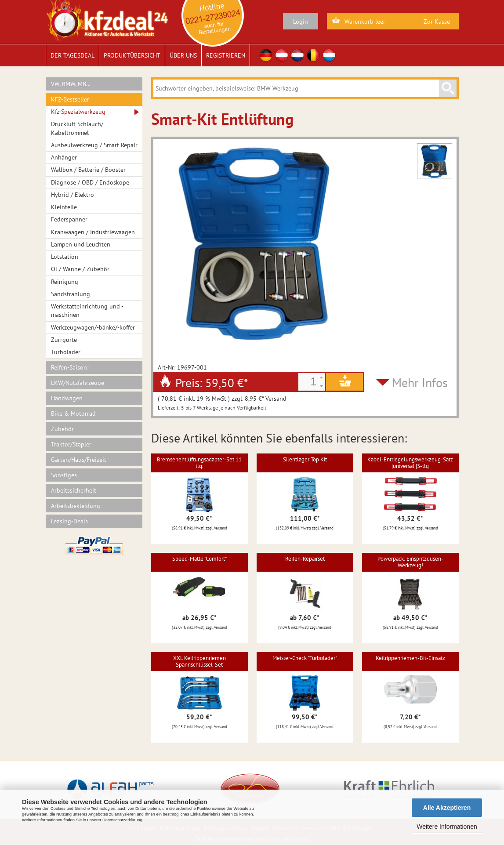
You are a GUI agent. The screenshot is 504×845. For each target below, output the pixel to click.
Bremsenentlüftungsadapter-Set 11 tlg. (199, 462)
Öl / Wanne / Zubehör (80, 269)
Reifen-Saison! (70, 367)
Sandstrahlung (71, 294)
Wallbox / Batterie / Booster (88, 170)
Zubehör (62, 429)
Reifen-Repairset (305, 559)
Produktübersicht (132, 55)
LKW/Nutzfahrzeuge (78, 383)
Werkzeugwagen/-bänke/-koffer (93, 327)
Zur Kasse (437, 22)
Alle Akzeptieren (447, 808)
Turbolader (66, 352)
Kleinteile (64, 207)
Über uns (183, 55)
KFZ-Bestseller (70, 99)
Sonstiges (64, 475)
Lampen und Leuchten (81, 244)
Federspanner (69, 219)
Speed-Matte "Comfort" (199, 559)
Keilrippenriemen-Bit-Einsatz (410, 658)
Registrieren (226, 55)
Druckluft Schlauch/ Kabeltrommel (77, 128)
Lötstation (65, 257)
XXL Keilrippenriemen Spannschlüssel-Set (199, 661)
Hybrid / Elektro (73, 195)
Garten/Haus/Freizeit (79, 460)
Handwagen (67, 398)
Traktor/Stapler (71, 444)
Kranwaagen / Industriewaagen (93, 232)
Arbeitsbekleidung (76, 506)
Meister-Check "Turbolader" (305, 658)
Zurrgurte (64, 340)
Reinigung (65, 282)
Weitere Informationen (447, 827)
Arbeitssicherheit (74, 490)
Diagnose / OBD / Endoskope (90, 182)
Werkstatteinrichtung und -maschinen (87, 310)
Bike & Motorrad (73, 413)
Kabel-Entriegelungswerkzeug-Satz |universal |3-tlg (410, 462)
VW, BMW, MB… (71, 84)
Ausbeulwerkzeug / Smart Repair (94, 145)
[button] (321, 377)
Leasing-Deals (69, 521)
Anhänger (64, 157)
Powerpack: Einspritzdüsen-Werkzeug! (410, 562)
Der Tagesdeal (73, 55)
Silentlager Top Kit (305, 459)
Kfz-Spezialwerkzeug (78, 112)
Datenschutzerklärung (122, 820)
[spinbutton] (308, 382)
